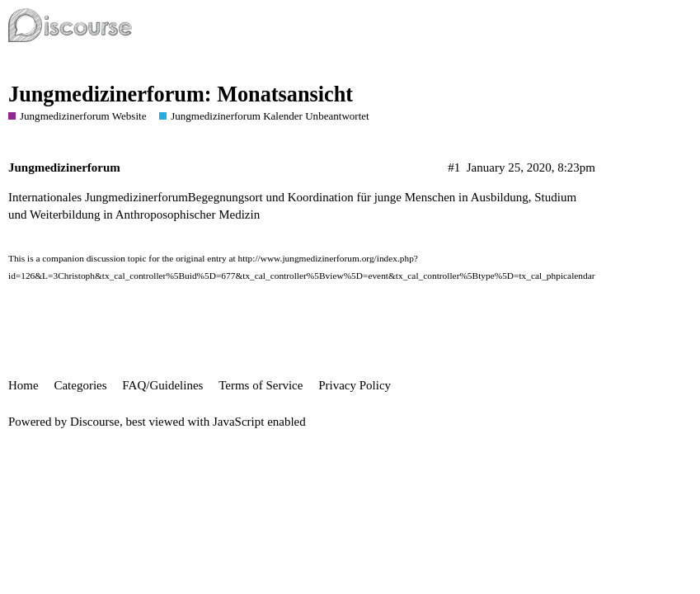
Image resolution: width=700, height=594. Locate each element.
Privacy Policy (355, 385)
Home (23, 385)
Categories (80, 385)
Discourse (95, 422)
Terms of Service (261, 385)
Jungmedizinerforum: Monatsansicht (181, 94)
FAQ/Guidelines (162, 385)
